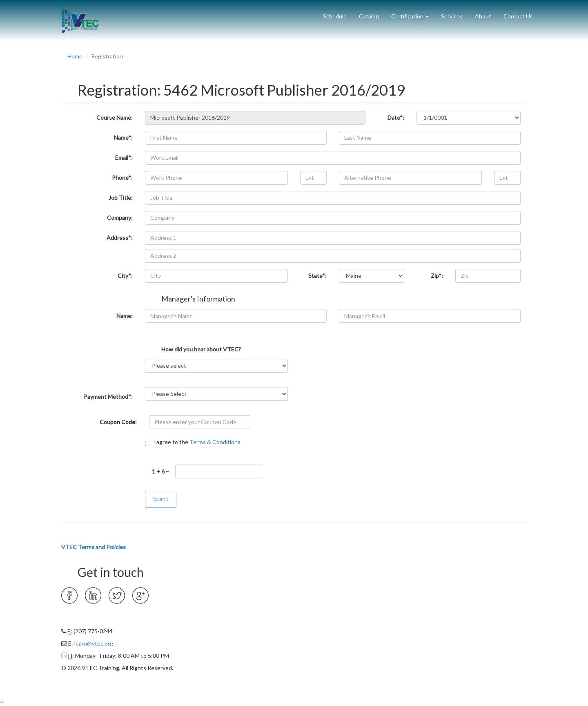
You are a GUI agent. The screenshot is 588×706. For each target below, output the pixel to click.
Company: (120, 218)
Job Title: (121, 198)
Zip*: (437, 276)
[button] (410, 13)
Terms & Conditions (215, 442)
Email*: (124, 158)
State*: (317, 276)
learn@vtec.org (94, 643)
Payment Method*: (108, 397)
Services (452, 16)
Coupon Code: (118, 422)
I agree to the (193, 442)
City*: (125, 276)
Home (75, 56)
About (483, 16)
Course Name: (115, 117)
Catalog (369, 16)
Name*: (123, 137)
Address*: (120, 238)
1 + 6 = (160, 471)
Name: (125, 316)
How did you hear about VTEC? (201, 349)
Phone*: (122, 178)
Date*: (396, 117)
